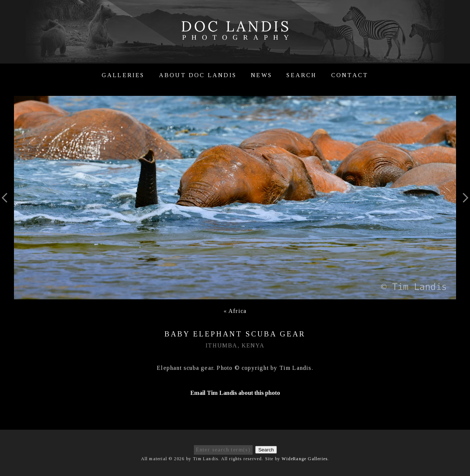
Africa (237, 311)
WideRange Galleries (305, 459)
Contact (350, 75)
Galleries (123, 75)
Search (301, 75)
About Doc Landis (198, 75)
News (261, 75)
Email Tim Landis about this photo (235, 393)
